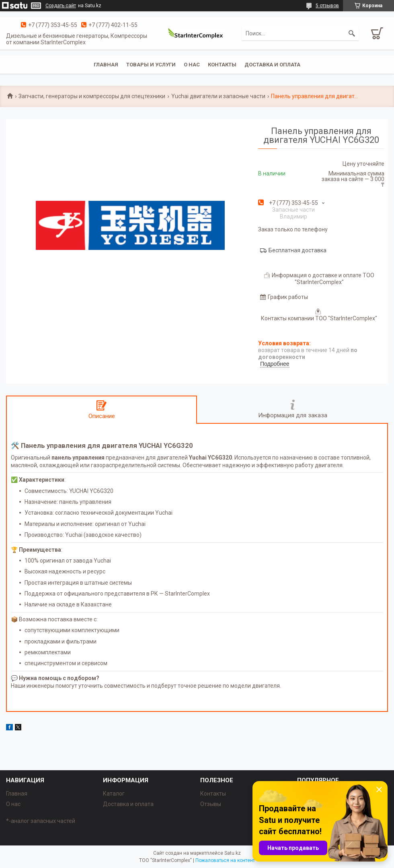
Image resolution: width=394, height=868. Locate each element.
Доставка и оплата (272, 65)
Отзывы (211, 804)
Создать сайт (61, 6)
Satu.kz (233, 853)
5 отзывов (327, 6)
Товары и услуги (151, 65)
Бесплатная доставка (298, 250)
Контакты (222, 65)
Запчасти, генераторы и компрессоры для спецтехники (92, 96)
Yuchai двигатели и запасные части (218, 96)
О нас (192, 65)
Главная (106, 65)
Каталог (114, 794)
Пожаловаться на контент (225, 860)
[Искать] (352, 33)
